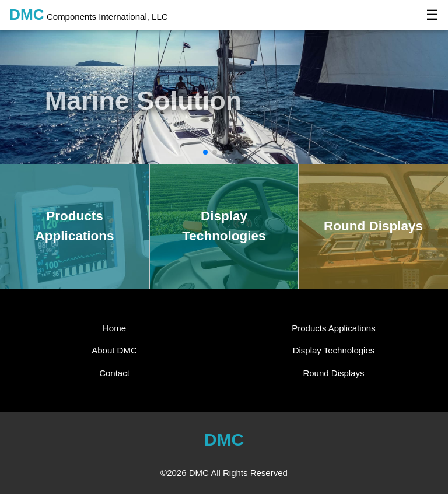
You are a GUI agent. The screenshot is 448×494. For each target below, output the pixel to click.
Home (114, 328)
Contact (114, 373)
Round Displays (333, 373)
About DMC (114, 350)
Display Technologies (334, 350)
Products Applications (333, 328)
